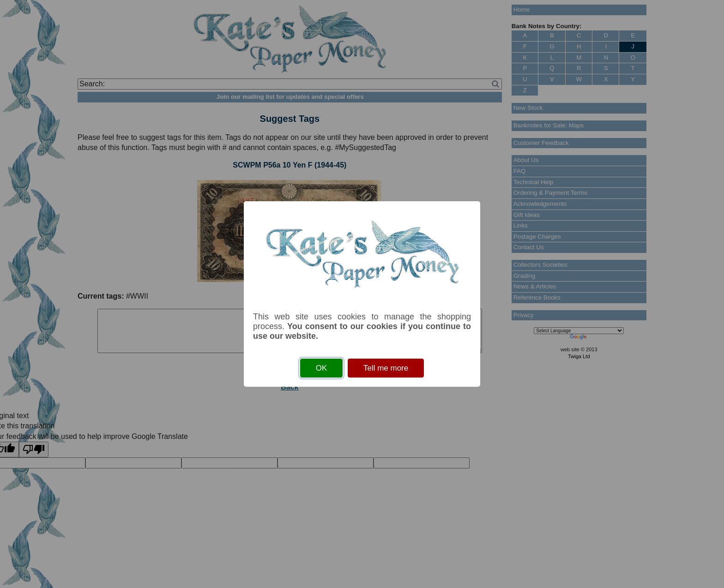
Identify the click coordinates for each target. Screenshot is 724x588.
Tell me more (386, 368)
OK (322, 368)
